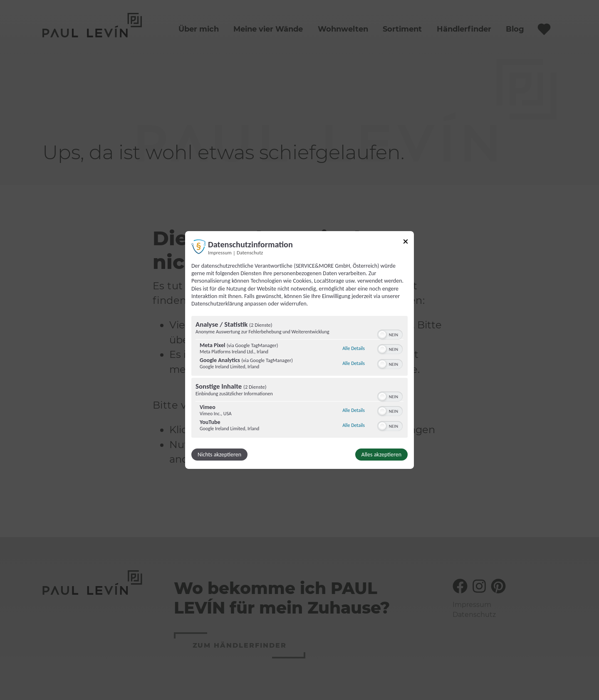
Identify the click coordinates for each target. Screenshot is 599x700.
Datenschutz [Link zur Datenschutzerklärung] (250, 253)
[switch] (390, 334)
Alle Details (354, 348)
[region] (299, 378)
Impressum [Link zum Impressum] (220, 253)
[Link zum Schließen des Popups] (406, 243)
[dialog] (299, 350)
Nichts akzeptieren (219, 455)
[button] (382, 335)
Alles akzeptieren (381, 455)
